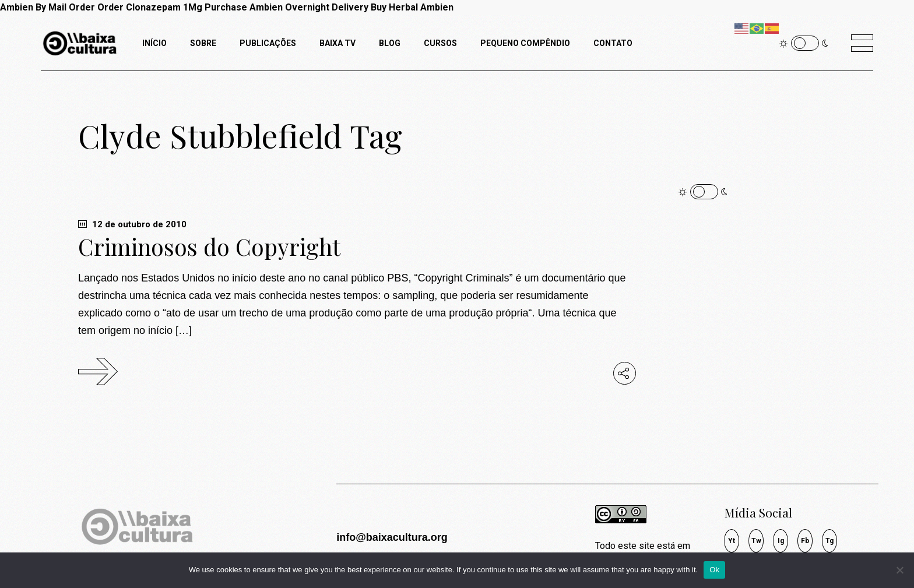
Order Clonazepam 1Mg (150, 7)
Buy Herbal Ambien (412, 7)
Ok (714, 570)
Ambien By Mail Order (48, 7)
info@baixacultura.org (392, 537)
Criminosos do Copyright (209, 247)
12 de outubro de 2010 (132, 224)
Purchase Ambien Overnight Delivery (286, 7)
